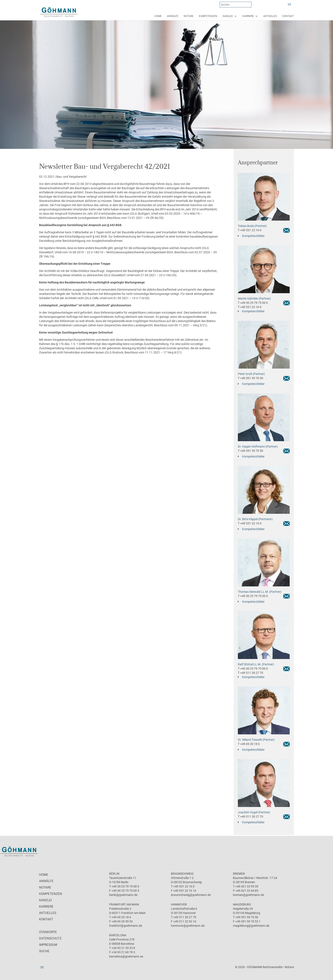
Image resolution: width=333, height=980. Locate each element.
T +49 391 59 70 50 (250, 378)
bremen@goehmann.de (248, 895)
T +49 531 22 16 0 (250, 230)
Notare (189, 16)
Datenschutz (50, 938)
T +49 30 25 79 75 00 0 (253, 303)
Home (158, 16)
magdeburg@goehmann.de (251, 926)
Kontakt (288, 16)
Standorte (48, 932)
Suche (44, 951)
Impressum (48, 945)
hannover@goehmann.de (188, 926)
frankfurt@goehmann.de (126, 926)
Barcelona (118, 935)
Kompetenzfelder (253, 236)
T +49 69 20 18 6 (249, 744)
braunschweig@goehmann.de (191, 895)
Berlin (114, 874)
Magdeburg (242, 904)
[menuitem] (289, 4)
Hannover (179, 904)
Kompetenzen (208, 16)
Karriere (248, 16)
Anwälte (173, 16)
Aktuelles (270, 16)
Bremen (239, 874)
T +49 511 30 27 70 (250, 673)
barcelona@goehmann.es (126, 956)
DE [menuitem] (289, 4)
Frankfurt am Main (124, 904)
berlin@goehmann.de (123, 895)
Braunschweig (182, 874)
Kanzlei (228, 16)
